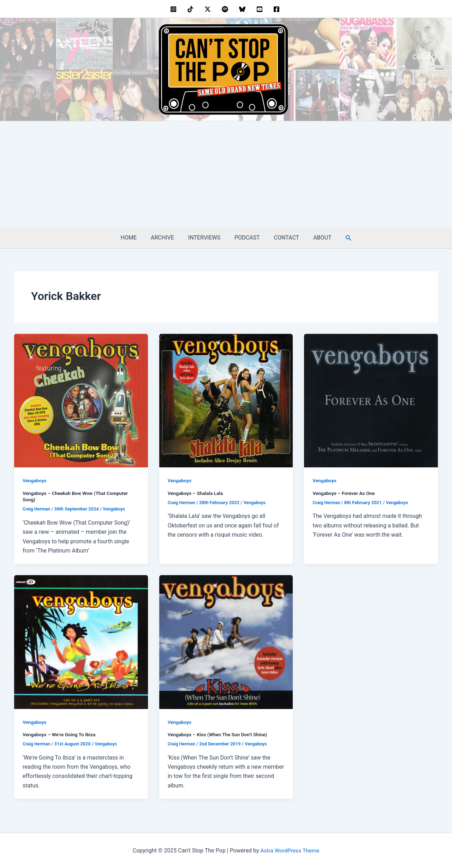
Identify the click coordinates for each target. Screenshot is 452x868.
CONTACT (282, 238)
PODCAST (246, 238)
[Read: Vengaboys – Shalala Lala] (226, 400)
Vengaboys (35, 480)
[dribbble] (226, 9)
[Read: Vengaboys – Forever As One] (371, 400)
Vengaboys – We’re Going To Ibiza (60, 734)
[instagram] (174, 9)
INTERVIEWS (206, 238)
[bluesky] (243, 9)
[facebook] (278, 9)
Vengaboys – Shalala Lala (196, 493)
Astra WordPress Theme (290, 850)
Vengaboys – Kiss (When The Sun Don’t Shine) (219, 734)
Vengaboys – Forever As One (344, 493)
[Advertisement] (226, 174)
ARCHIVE (167, 238)
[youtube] (260, 9)
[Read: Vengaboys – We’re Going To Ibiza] (81, 641)
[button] (340, 238)
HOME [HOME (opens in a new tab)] (136, 238)
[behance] (192, 9)
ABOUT (315, 238)
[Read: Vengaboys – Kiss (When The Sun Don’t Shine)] (226, 641)
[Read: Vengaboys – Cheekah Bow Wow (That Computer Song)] (81, 400)
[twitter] (209, 9)
